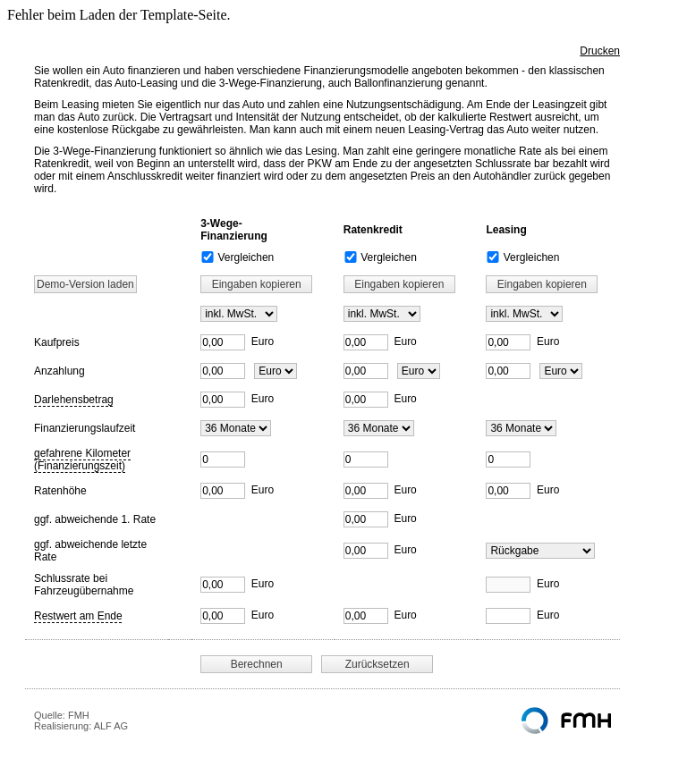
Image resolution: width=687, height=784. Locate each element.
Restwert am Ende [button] (78, 616)
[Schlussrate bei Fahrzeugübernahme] (223, 585)
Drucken (600, 51)
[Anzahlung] (223, 371)
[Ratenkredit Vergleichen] (351, 257)
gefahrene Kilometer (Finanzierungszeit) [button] (82, 459)
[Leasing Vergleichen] (493, 257)
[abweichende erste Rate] (366, 519)
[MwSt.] (239, 314)
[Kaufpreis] (223, 342)
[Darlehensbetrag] (223, 400)
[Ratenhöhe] (223, 491)
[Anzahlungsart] (276, 371)
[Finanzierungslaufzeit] (236, 428)
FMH (79, 715)
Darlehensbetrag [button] (74, 400)
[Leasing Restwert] (540, 551)
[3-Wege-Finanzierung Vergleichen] (208, 257)
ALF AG (111, 726)
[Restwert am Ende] (223, 616)
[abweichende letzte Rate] (366, 551)
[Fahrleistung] (223, 459)
